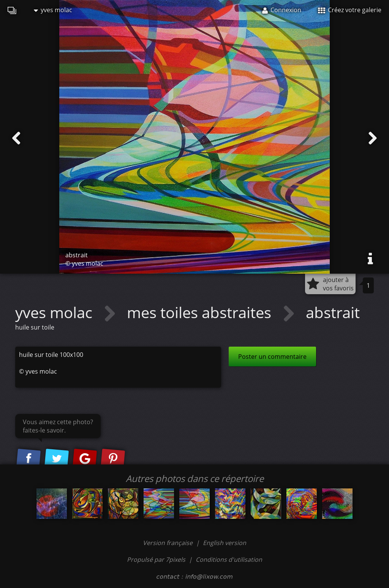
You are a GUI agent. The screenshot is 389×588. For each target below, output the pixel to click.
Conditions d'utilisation (229, 559)
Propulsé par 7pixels (156, 559)
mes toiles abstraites (201, 312)
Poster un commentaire (272, 357)
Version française (168, 543)
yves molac (53, 10)
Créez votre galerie (350, 10)
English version (225, 543)
